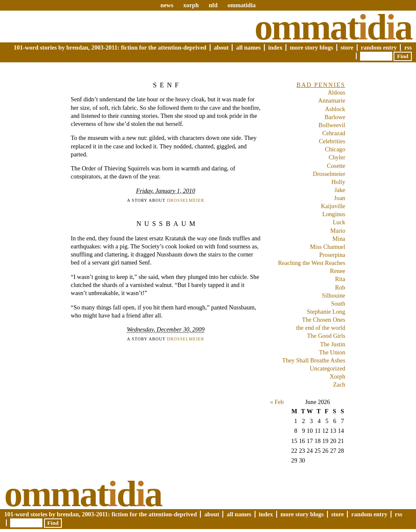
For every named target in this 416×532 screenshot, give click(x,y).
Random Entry (379, 47)
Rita (340, 279)
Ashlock (335, 109)
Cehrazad (334, 133)
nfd (213, 5)
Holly (338, 182)
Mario (338, 231)
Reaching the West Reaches (312, 263)
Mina (339, 239)
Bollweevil (332, 125)
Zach (339, 384)
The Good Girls (326, 336)
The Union (332, 352)
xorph (191, 5)
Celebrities (332, 141)
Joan (340, 198)
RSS (408, 47)
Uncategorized (327, 368)
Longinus (334, 214)
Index (275, 47)
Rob (340, 287)
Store (347, 47)
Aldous (336, 92)
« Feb (277, 402)
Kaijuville (333, 206)
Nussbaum (167, 224)
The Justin (333, 344)
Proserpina (332, 255)
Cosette (336, 166)
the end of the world (321, 328)
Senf (167, 85)
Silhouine (334, 295)
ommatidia (241, 5)
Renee (338, 271)
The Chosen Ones (324, 320)
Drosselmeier (186, 200)
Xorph (337, 376)
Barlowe (335, 117)
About (221, 47)
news (167, 5)
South (338, 304)
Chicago (335, 149)
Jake (340, 190)
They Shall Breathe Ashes (314, 360)
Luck (339, 222)
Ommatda (333, 27)
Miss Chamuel (327, 247)
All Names (248, 47)
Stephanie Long (326, 312)
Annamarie (332, 100)
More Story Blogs (311, 47)
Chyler (337, 157)
